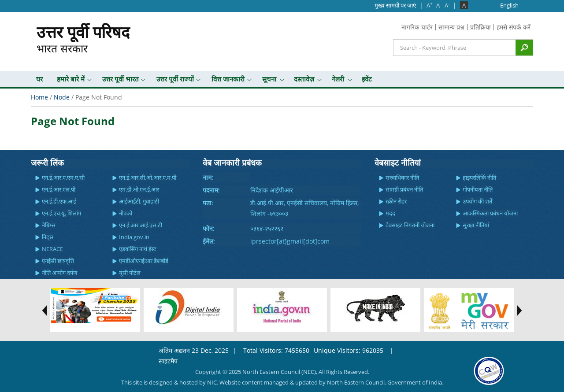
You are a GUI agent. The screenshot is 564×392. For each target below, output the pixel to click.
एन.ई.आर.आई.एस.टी (141, 225)
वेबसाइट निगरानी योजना (410, 225)
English (509, 5)
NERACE (52, 249)
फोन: (209, 228)
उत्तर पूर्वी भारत (121, 79)
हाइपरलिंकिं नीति (479, 178)
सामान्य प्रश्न (451, 27)
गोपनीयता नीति (478, 189)
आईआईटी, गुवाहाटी (139, 201)
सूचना (269, 79)
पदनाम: (211, 190)
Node (62, 97)
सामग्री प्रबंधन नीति (404, 189)
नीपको (126, 213)
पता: (208, 203)
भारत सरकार (83, 38)
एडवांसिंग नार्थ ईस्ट (138, 249)
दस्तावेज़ (304, 79)
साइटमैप (168, 361)
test (42, 311)
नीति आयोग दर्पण (59, 273)
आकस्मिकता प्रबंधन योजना (490, 213)
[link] (489, 370)
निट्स (48, 237)
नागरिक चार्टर (417, 27)
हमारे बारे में (71, 79)
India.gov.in (134, 237)
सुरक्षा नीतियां (476, 225)
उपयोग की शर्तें (477, 201)
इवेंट (367, 79)
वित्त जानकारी (228, 79)
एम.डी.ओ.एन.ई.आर (139, 189)
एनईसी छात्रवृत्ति (58, 261)
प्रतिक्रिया (481, 27)
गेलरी (338, 79)
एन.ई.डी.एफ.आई (59, 201)
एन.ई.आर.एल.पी (59, 189)
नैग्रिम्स (49, 225)
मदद (390, 213)
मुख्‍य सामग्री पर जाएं (395, 5)
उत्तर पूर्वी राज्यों (175, 79)
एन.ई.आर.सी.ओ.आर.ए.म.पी (148, 178)
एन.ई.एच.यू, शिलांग (61, 213)
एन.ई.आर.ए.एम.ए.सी (63, 178)
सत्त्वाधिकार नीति (402, 178)
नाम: (208, 177)
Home (39, 97)
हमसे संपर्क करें (514, 27)
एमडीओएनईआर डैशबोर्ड (144, 261)
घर (39, 79)
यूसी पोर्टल (130, 273)
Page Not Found (73, 121)
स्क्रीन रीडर (396, 201)
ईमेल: (209, 241)
